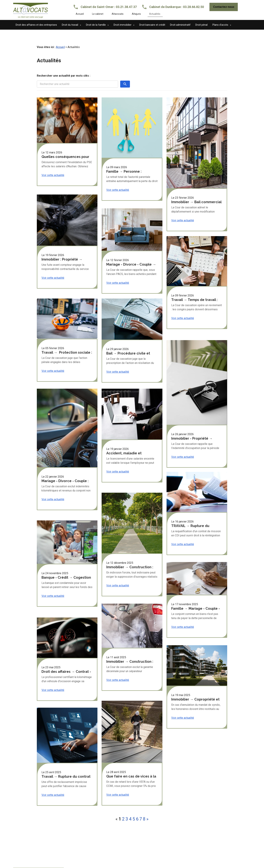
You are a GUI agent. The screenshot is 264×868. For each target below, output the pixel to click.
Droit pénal (201, 25)
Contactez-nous (224, 7)
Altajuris (136, 14)
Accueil (80, 14)
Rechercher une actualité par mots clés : (64, 70)
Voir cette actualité (53, 169)
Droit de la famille (96, 25)
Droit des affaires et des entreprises (36, 25)
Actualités (155, 14)
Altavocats (118, 14)
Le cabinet (98, 14)
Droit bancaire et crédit (152, 25)
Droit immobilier (123, 25)
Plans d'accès (220, 25)
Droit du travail (70, 25)
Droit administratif (180, 25)
